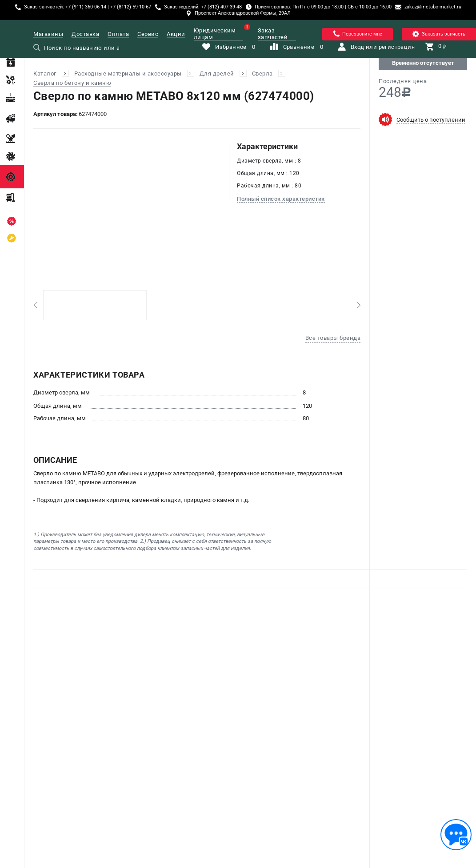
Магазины (48, 34)
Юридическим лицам (218, 34)
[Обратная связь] (456, 835)
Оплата (118, 34)
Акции (176, 34)
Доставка (85, 34)
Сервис (148, 34)
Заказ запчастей (273, 34)
